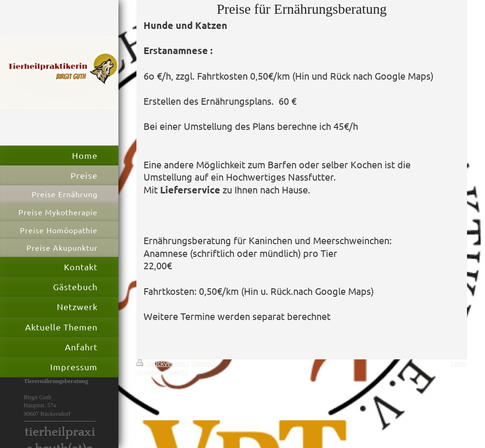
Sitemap (203, 364)
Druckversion (162, 364)
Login (459, 364)
